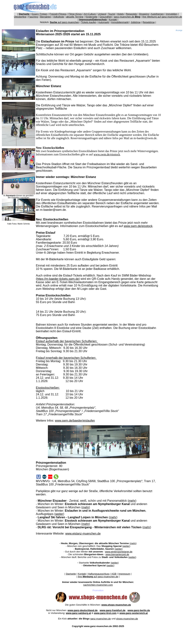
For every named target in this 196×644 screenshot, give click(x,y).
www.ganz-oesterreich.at (134, 613)
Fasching (33, 17)
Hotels (120, 14)
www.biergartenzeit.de (117, 554)
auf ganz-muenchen (65, 22)
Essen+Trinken (39, 14)
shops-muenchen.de (127, 619)
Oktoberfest (20, 17)
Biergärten (46, 17)
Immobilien (172, 14)
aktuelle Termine (75, 17)
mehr (132, 501)
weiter (59, 514)
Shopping (144, 14)
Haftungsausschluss (99, 574)
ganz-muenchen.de (127, 17)
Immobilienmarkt (120, 22)
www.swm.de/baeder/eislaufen (75, 421)
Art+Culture (90, 14)
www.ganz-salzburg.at (78, 613)
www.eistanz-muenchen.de (83, 534)
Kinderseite (91, 17)
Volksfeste (59, 17)
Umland (102, 14)
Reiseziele (131, 14)
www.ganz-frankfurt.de (113, 610)
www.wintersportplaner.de (119, 552)
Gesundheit (106, 17)
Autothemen (157, 14)
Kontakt (113, 19)
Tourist (111, 14)
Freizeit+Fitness (58, 14)
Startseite (71, 574)
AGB (114, 574)
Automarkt (104, 22)
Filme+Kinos (75, 14)
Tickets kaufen (89, 22)
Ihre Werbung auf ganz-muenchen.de (162, 17)
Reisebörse (149, 22)
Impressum (124, 574)
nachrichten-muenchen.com (98, 585)
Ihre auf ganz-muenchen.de (98, 577)
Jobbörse (136, 22)
